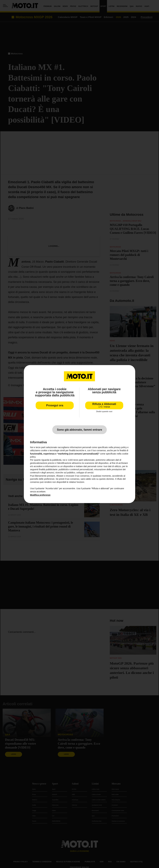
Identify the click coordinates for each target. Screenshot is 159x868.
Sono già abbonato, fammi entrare (79, 430)
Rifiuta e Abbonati (104, 405)
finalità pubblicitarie (48, 469)
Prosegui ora (55, 405)
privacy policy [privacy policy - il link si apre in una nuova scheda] (120, 447)
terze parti (78, 460)
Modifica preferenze (40, 495)
